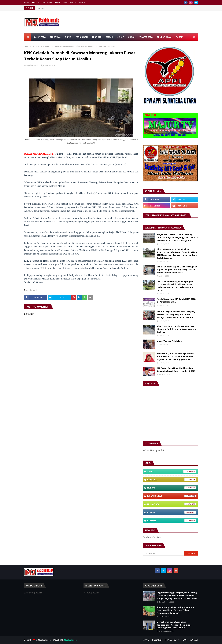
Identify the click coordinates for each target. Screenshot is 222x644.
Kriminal (172, 480)
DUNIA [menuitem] (68, 37)
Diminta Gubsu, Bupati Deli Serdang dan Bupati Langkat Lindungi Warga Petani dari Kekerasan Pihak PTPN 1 (177, 270)
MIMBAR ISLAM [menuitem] (164, 37)
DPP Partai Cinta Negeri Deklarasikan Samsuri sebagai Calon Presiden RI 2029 (176, 370)
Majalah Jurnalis (33, 65)
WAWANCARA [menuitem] (146, 37)
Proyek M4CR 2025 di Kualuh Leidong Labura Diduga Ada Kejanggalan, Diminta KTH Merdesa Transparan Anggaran (177, 237)
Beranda (28, 46)
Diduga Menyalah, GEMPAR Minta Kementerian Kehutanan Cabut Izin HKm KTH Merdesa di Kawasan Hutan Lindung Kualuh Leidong (177, 254)
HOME (27, 2)
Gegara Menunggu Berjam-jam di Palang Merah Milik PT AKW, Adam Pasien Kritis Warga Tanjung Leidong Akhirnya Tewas (177, 595)
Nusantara (172, 504)
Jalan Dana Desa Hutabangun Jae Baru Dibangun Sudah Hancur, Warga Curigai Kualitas (176, 329)
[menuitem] (28, 37)
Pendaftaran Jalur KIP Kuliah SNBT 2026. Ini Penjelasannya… (176, 300)
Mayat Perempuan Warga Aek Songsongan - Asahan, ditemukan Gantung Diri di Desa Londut (174, 625)
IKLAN (57, 2)
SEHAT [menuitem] (121, 37)
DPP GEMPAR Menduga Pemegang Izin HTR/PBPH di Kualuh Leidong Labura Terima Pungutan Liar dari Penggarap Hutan (175, 286)
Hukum (172, 488)
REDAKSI (36, 2)
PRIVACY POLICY (69, 2)
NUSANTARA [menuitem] (40, 37)
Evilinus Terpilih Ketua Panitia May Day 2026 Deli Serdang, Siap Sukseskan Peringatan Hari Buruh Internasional (176, 314)
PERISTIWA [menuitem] (55, 37)
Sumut (172, 471)
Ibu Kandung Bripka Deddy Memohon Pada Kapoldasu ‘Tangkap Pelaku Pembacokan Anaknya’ (175, 610)
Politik (172, 512)
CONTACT (83, 2)
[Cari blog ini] (164, 553)
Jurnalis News (172, 496)
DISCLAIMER (47, 2)
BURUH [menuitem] (109, 37)
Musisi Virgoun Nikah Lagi (169, 341)
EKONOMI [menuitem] (97, 37)
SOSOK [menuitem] (132, 37)
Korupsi (36, 46)
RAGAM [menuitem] (180, 37)
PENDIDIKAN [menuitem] (82, 37)
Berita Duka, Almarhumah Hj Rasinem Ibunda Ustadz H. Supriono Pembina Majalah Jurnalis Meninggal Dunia (175, 356)
